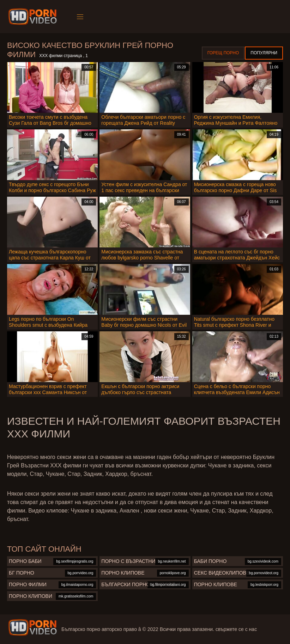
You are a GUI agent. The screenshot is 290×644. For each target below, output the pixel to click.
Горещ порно (223, 53)
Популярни (264, 53)
